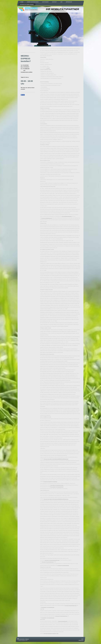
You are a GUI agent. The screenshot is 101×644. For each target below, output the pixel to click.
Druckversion (21, 639)
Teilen (23, 95)
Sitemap (27, 639)
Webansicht (81, 640)
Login (82, 639)
